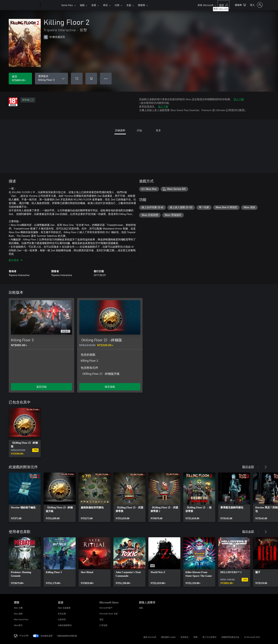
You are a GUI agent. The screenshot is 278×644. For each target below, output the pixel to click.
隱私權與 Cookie (168, 637)
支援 (129, 5)
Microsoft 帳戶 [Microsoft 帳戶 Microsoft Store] (106, 608)
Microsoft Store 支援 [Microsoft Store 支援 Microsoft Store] (109, 614)
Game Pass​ (67, 5)
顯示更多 (16, 260)
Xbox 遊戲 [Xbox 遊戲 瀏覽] (18, 614)
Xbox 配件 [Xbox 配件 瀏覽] (18, 625)
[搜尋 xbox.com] (223, 5)
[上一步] (258, 467)
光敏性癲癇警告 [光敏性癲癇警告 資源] (65, 625)
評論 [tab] (139, 130)
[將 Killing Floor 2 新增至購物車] (91, 79)
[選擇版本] (51, 79)
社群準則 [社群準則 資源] (62, 619)
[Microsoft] (26, 5)
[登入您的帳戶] (256, 5)
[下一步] (266, 467)
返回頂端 (41, 387)
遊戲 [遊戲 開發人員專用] (141, 608)
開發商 (142, 5)
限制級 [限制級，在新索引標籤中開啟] (28, 100)
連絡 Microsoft (150, 637)
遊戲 (82, 5)
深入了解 (239, 99)
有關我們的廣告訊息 (230, 637)
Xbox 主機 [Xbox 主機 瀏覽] (18, 608)
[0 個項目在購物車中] (240, 5)
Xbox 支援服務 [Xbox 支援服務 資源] (64, 608)
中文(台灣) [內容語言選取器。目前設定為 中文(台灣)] (24, 636)
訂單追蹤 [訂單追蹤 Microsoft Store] (103, 625)
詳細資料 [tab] (120, 130)
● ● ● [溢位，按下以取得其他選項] (106, 78)
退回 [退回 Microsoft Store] (101, 619)
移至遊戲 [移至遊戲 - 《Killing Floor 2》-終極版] (110, 387)
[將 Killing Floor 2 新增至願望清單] (77, 79)
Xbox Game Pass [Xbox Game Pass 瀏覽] (21, 619)
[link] (25, 433)
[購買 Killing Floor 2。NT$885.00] (20, 79)
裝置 (94, 5)
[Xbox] (50, 5)
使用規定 (185, 637)
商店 (105, 5)
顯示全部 (248, 467)
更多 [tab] (158, 130)
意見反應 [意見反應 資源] (62, 614)
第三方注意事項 (209, 637)
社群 (117, 5)
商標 (195, 637)
